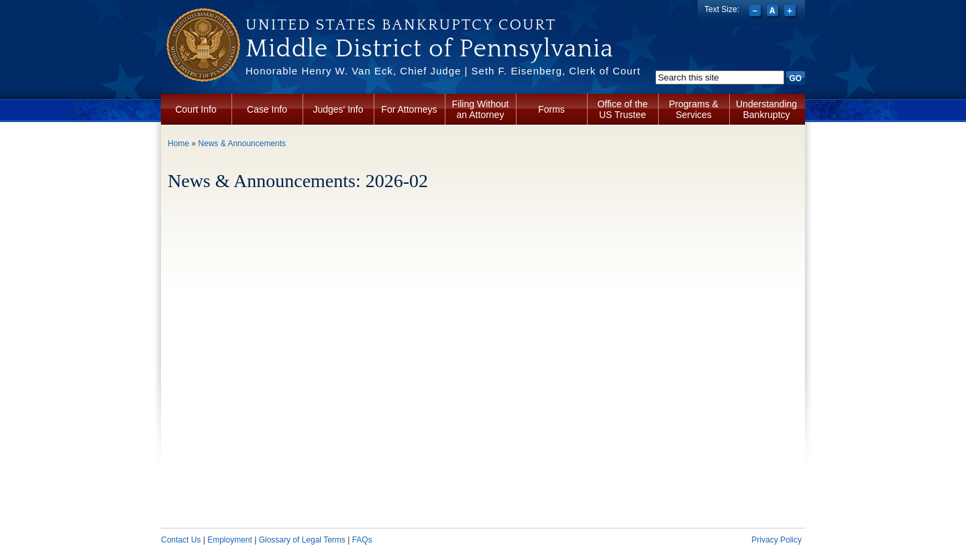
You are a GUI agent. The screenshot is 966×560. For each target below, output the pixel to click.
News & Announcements (242, 144)
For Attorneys (409, 109)
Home (178, 144)
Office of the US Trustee (622, 109)
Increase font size (791, 12)
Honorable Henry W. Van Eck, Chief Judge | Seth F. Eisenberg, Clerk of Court (443, 71)
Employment (230, 540)
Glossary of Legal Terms (302, 540)
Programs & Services (694, 109)
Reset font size (774, 12)
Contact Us (181, 540)
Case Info (267, 109)
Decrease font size (756, 12)
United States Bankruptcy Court (401, 25)
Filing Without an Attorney (481, 109)
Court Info (196, 109)
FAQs (362, 540)
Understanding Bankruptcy (766, 109)
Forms (551, 109)
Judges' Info (338, 109)
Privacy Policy (776, 540)
